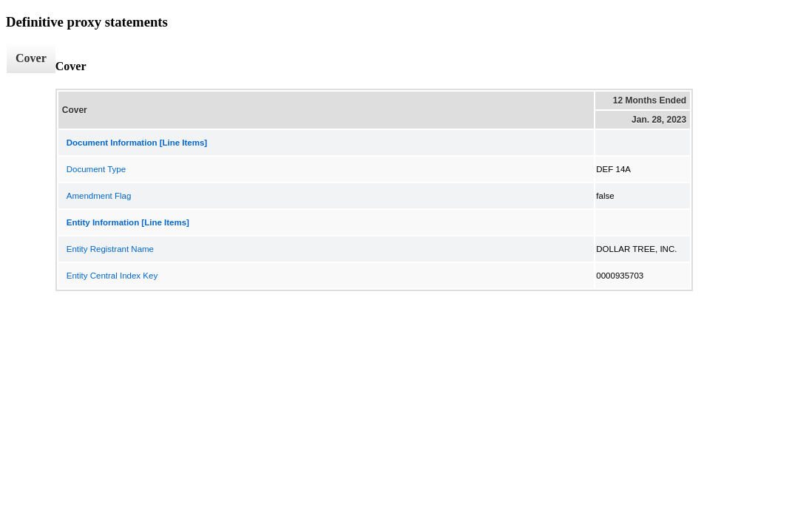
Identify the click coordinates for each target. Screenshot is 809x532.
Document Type (96, 169)
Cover (31, 58)
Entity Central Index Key (112, 276)
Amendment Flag (99, 196)
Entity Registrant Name (110, 249)
